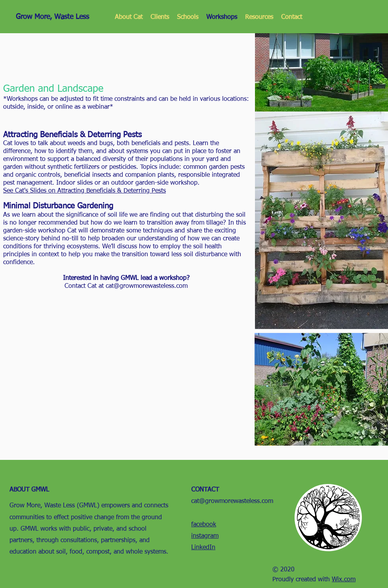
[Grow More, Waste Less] (58, 17)
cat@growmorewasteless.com (147, 286)
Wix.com (344, 580)
